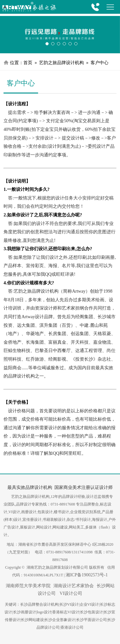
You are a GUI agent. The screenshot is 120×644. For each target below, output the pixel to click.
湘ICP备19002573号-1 (87, 575)
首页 (28, 63)
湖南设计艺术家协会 (74, 586)
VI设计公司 (70, 593)
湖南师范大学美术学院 (28, 586)
